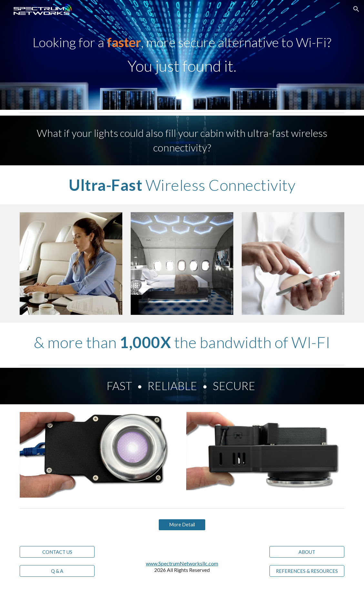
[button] (356, 9)
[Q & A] (57, 571)
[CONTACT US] (57, 552)
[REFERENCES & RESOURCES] (307, 571)
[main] (182, 55)
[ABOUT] (307, 552)
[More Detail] (182, 525)
